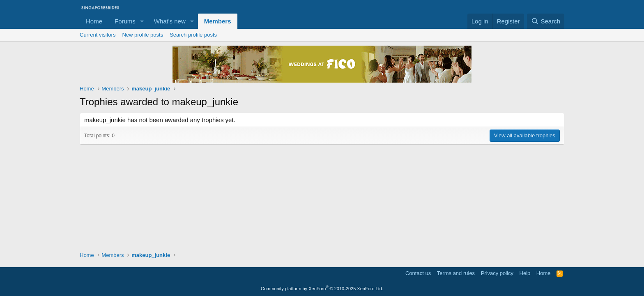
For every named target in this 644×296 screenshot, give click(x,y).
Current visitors (98, 35)
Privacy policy (497, 273)
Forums (125, 21)
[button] (142, 21)
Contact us (418, 273)
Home (94, 21)
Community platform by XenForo (322, 289)
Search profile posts (193, 35)
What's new (170, 21)
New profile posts (143, 35)
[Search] (546, 21)
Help (525, 273)
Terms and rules (456, 273)
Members (218, 21)
